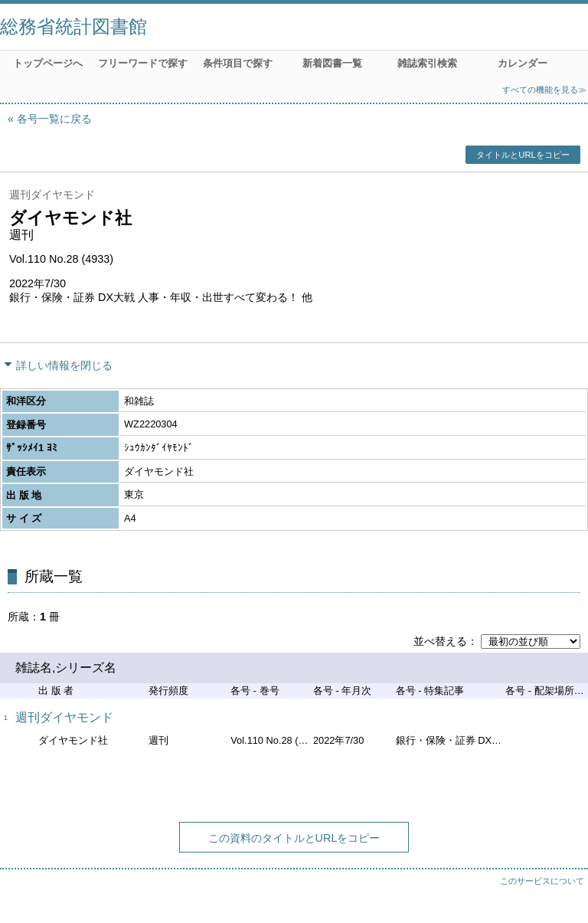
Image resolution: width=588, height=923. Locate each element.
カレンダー (523, 63)
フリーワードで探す (143, 63)
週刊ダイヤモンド (64, 717)
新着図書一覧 (332, 63)
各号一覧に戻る (54, 119)
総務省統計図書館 (73, 26)
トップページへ (48, 63)
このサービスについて (542, 881)
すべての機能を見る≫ (544, 90)
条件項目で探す (238, 63)
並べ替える (440, 641)
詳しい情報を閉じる (64, 365)
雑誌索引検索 (427, 63)
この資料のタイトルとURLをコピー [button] (294, 838)
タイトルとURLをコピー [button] (523, 155)
